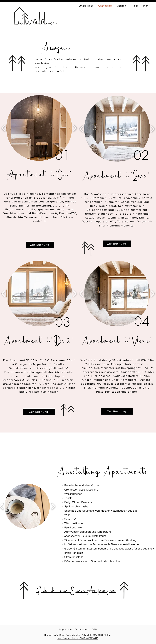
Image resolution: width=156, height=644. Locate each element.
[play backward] (81, 293)
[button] (39, 293)
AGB (94, 629)
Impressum (66, 629)
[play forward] (75, 293)
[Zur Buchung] (39, 412)
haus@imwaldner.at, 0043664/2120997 (78, 638)
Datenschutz (82, 629)
